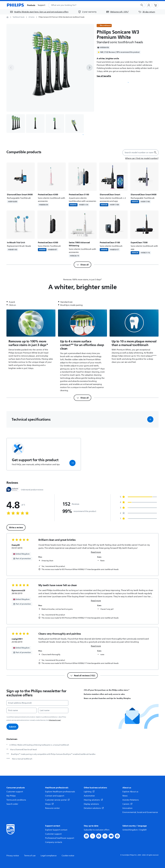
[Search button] (142, 5)
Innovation (127, 808)
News (125, 796)
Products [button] (31, 5)
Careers (127, 804)
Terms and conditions (16, 800)
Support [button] (42, 5)
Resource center (52, 808)
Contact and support (55, 796)
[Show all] (82, 265)
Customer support (15, 792)
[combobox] (91, 5)
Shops (49, 804)
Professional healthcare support (60, 838)
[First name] (22, 710)
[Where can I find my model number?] (142, 158)
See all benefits (104, 76)
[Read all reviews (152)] (82, 675)
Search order (12, 804)
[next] (89, 68)
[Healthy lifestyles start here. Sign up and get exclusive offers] (39, 12)
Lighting (89, 792)
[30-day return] (147, 12)
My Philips (11, 796)
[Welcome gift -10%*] (117, 12)
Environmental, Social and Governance (140, 812)
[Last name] (53, 710)
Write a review (16, 527)
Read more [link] (96, 552)
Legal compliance (49, 856)
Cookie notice (68, 856)
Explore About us (130, 792)
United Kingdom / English (135, 830)
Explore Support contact (56, 830)
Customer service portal (57, 800)
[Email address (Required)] (37, 703)
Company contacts (54, 842)
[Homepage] (15, 5)
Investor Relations (131, 800)
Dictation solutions (94, 808)
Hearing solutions (93, 800)
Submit (12, 727)
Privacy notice (13, 856)
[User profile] (149, 5)
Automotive (89, 796)
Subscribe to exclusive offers (96, 830)
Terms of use (30, 856)
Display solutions (91, 804)
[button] (150, 419)
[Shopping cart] (155, 5)
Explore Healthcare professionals (60, 792)
